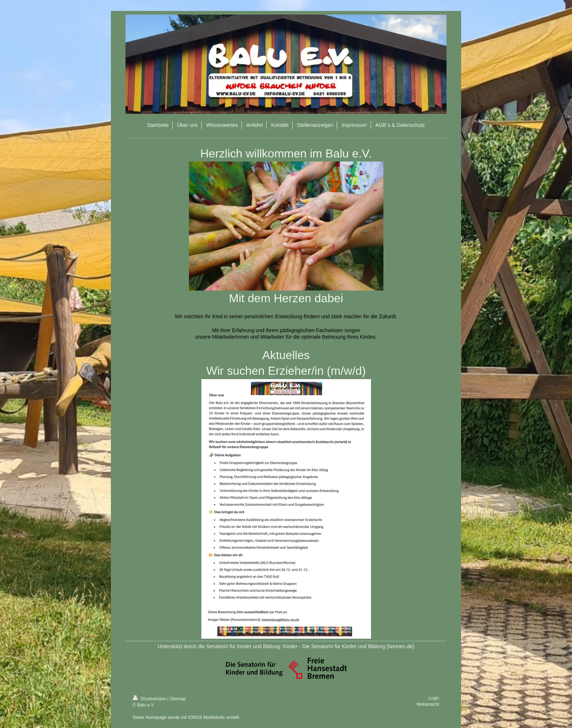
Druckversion (150, 699)
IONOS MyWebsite (206, 717)
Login (434, 698)
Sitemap (178, 699)
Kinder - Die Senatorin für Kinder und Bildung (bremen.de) (348, 646)
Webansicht (428, 704)
